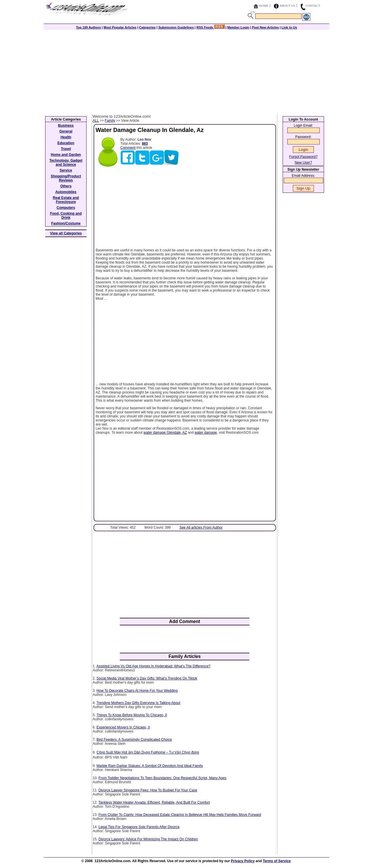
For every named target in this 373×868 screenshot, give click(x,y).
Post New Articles (265, 27)
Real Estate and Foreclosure (66, 200)
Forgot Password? (303, 157)
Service (66, 170)
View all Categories (66, 233)
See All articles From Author (201, 527)
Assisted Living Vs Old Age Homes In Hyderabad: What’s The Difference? (154, 666)
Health (66, 137)
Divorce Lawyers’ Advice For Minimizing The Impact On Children (148, 839)
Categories (147, 27)
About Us (287, 6)
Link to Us (289, 27)
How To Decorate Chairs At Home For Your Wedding (137, 691)
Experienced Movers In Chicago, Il (123, 727)
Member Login (238, 27)
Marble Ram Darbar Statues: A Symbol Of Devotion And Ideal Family (150, 766)
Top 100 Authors (89, 27)
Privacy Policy (243, 861)
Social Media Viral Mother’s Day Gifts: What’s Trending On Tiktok (147, 678)
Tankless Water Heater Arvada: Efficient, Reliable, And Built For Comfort (154, 802)
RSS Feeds (211, 27)
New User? (303, 163)
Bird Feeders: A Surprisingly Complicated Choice (134, 740)
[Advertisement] (186, 70)
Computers (66, 208)
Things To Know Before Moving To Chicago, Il (132, 715)
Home (264, 6)
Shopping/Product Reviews (66, 178)
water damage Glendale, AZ (165, 433)
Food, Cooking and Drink (66, 216)
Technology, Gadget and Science (66, 163)
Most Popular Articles (120, 27)
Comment (128, 148)
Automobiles (66, 192)
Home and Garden (66, 155)
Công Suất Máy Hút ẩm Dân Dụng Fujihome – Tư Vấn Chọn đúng (148, 752)
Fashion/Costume (66, 223)
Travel (66, 149)
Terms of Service (277, 861)
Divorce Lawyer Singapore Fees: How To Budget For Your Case (148, 790)
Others (66, 186)
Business (66, 126)
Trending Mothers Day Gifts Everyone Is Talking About (138, 703)
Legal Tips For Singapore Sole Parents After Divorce (139, 827)
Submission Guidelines (176, 27)
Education (66, 143)
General (66, 131)
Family (110, 121)
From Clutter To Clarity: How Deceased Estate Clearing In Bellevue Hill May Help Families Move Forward (180, 815)
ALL (96, 121)
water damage (206, 433)
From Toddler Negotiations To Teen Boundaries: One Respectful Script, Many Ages (162, 778)
